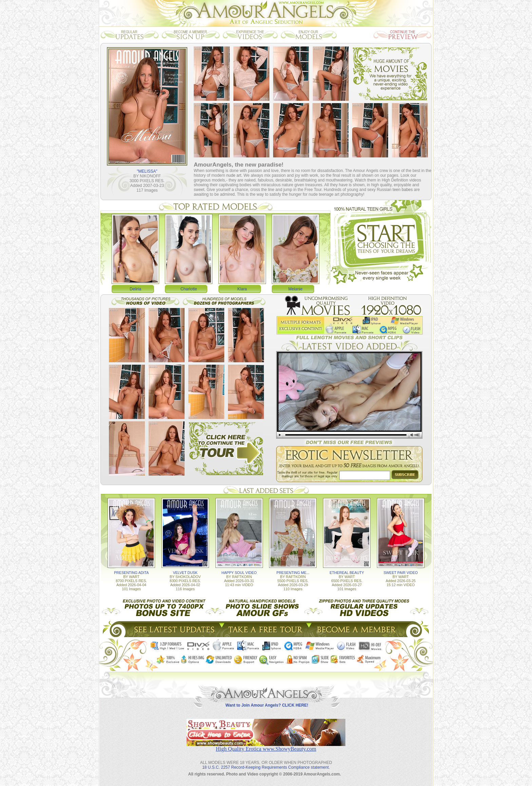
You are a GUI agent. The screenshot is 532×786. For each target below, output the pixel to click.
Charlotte (189, 289)
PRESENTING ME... (293, 573)
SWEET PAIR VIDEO (401, 573)
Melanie (296, 289)
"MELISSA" (147, 171)
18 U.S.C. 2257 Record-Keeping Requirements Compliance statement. (266, 767)
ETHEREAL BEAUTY (347, 573)
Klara (242, 289)
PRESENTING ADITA (131, 573)
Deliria (135, 289)
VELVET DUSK (185, 573)
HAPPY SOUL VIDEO (239, 573)
